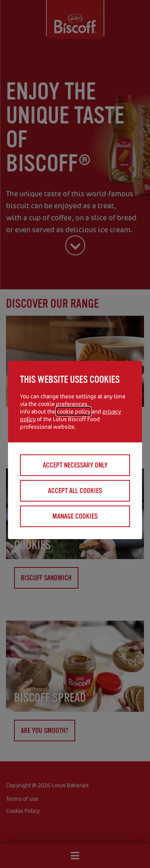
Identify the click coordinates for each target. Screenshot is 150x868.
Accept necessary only (75, 465)
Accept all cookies (75, 491)
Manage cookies (75, 516)
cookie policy (74, 411)
